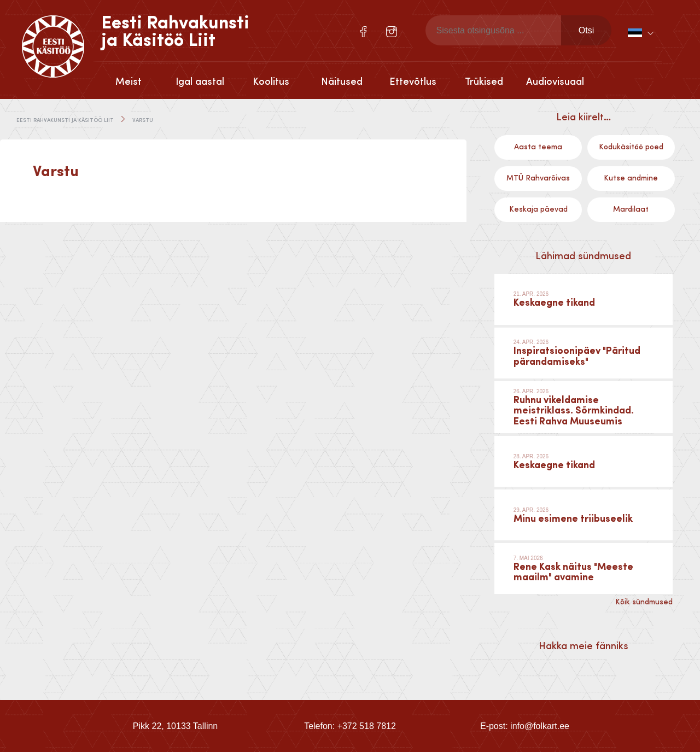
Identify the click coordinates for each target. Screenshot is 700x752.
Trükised (484, 82)
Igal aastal (200, 82)
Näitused (342, 82)
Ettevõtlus (413, 82)
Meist (129, 82)
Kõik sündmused (644, 602)
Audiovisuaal (555, 82)
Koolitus (271, 82)
